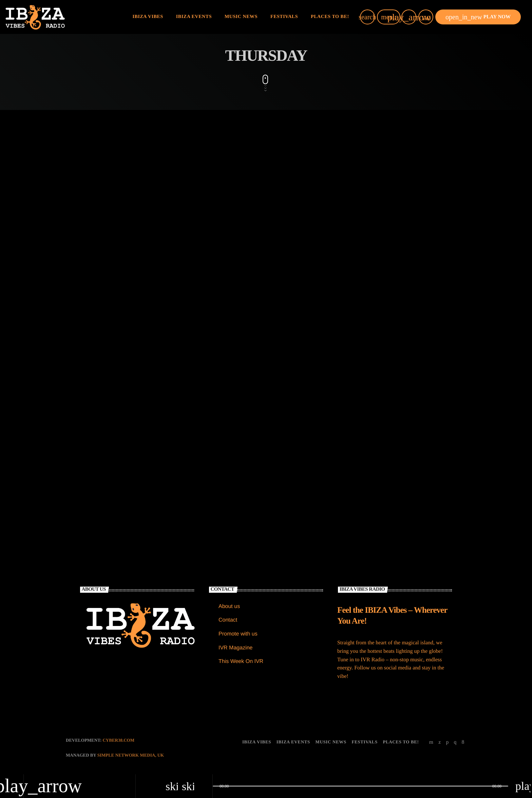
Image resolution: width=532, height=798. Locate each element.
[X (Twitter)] (440, 742)
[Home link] (35, 17)
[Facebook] (463, 742)
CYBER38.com (118, 740)
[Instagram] (455, 742)
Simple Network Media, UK (131, 755)
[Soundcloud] (447, 742)
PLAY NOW (478, 17)
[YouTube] (431, 742)
